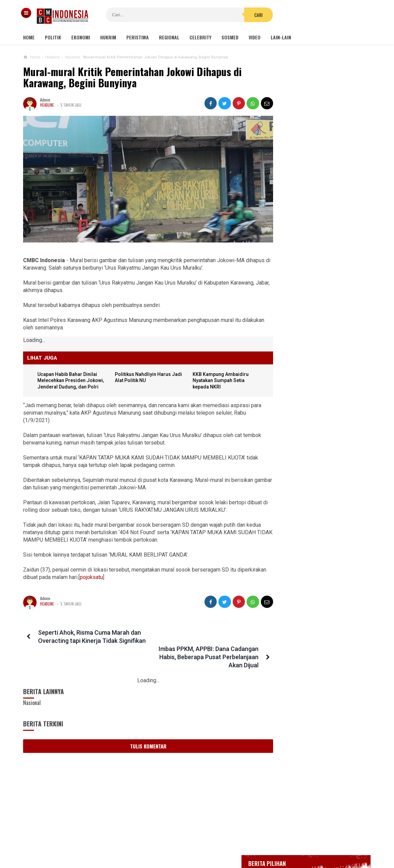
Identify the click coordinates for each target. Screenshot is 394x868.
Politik (53, 37)
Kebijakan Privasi (229, 840)
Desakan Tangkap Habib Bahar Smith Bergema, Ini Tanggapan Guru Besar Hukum (314, 657)
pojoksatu (122, 571)
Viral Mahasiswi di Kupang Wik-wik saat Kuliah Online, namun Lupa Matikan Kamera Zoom (313, 394)
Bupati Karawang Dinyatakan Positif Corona (322, 250)
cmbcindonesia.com (195, 851)
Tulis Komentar (142, 724)
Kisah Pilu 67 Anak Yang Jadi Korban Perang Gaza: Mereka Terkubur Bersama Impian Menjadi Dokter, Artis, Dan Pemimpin (321, 555)
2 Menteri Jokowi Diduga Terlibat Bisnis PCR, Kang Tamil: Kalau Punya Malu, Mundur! (315, 591)
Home (29, 37)
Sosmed (230, 37)
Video (255, 37)
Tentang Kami (129, 840)
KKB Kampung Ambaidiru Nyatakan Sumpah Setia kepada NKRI (215, 374)
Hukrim (108, 37)
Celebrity (200, 37)
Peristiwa (138, 37)
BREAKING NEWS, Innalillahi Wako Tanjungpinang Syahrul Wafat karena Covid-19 (321, 219)
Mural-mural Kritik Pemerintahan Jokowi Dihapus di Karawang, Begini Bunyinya (132, 77)
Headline (47, 105)
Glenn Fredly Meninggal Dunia (309, 237)
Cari (238, 15)
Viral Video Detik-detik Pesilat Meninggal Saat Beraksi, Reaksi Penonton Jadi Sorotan (325, 363)
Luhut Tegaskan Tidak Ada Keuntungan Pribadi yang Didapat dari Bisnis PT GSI (312, 519)
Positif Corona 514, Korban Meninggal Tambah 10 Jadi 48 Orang (316, 266)
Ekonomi (81, 37)
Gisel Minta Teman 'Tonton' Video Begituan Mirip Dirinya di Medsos (312, 424)
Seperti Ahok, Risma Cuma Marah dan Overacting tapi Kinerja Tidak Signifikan (82, 635)
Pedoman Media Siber (176, 840)
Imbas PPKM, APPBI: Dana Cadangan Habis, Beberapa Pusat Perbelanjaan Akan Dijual (197, 635)
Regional (169, 37)
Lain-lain (281, 37)
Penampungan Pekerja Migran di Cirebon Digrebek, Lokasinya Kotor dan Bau (313, 624)
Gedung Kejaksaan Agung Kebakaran (315, 200)
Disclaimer (269, 840)
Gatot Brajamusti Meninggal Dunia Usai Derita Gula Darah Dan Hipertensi (313, 487)
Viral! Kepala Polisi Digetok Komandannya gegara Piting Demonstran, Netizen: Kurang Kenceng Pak (321, 454)
